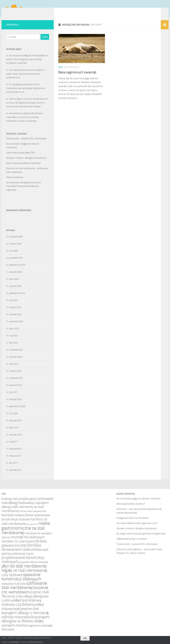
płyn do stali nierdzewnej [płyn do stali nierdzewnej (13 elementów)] (24, 566)
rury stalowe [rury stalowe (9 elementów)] (12, 575)
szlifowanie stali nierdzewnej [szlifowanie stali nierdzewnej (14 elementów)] (24, 585)
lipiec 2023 (14, 329)
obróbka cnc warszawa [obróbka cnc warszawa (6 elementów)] (18, 541)
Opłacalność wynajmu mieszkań (132, 539)
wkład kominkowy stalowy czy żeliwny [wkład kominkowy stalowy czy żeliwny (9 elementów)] (21, 602)
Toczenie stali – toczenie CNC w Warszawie (137, 544)
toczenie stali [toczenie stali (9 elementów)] (38, 592)
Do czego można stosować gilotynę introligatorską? (141, 534)
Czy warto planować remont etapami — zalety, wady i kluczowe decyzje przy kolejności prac (27, 74)
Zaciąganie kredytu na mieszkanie (132, 518)
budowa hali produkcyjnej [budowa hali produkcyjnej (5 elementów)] (18, 499)
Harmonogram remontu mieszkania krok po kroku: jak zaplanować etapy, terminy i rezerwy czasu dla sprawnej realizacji (27, 103)
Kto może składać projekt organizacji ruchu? (137, 523)
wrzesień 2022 (16, 350)
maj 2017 (13, 442)
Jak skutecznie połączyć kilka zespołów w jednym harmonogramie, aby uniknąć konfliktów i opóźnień (27, 59)
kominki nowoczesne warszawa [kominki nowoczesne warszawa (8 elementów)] (26, 515)
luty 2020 (13, 413)
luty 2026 (13, 251)
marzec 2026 (15, 244)
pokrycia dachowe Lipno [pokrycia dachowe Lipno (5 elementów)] (17, 554)
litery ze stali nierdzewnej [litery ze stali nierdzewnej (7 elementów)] (24, 521)
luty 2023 (13, 343)
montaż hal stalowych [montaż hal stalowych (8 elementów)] (28, 537)
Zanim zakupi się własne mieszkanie (23, 163)
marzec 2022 (15, 371)
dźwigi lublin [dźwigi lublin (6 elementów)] (10, 507)
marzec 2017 (15, 456)
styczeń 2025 (15, 286)
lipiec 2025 (14, 279)
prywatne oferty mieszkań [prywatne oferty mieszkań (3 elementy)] (33, 562)
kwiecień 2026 (16, 237)
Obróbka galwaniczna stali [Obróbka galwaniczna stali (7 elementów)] (24, 543)
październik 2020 (17, 406)
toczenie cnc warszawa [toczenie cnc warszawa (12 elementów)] (25, 590)
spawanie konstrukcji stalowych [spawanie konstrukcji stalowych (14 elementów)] (21, 577)
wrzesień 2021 (16, 378)
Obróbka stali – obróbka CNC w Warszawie (26, 139)
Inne (61, 67)
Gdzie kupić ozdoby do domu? (131, 504)
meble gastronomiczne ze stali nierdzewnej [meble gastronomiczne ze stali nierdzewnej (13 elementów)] (26, 528)
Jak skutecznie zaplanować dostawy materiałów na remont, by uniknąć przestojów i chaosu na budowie (24, 117)
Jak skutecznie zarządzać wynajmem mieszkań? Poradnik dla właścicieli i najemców (24, 186)
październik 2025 (17, 265)
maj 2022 (13, 364)
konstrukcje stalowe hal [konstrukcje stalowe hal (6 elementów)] (18, 519)
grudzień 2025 (16, 258)
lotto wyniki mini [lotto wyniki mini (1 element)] (32, 524)
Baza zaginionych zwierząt (77, 72)
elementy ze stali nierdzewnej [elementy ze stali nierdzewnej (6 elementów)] (23, 509)
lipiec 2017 (14, 428)
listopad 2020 (15, 399)
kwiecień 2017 (16, 449)
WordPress (15, 642)
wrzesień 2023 (16, 321)
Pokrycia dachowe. (15, 177)
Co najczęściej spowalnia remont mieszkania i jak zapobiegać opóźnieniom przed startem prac (26, 88)
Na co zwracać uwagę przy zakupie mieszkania (138, 499)
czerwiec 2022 (16, 357)
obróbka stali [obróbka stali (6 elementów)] (39, 550)
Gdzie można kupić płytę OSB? (21, 153)
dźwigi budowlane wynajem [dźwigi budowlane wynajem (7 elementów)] (28, 503)
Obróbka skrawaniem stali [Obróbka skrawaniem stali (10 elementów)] (21, 547)
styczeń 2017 (15, 470)
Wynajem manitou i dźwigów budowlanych (26, 158)
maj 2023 (13, 336)
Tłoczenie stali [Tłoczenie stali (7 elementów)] (12, 596)
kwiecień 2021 (16, 385)
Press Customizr (36, 642)
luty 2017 (13, 463)
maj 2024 (13, 300)
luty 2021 (13, 392)
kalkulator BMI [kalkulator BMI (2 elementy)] (40, 511)
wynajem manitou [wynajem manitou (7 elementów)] (15, 625)
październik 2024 (17, 293)
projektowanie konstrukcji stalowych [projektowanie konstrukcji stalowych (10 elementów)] (23, 560)
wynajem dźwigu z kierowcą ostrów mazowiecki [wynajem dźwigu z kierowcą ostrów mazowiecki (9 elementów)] (25, 615)
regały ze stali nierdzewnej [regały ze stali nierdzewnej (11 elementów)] (24, 570)
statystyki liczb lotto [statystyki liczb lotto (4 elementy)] (14, 584)
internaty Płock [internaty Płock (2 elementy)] (26, 511)
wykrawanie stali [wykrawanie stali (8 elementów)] (26, 609)
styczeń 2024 (15, 314)
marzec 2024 (15, 307)
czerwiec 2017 (16, 435)
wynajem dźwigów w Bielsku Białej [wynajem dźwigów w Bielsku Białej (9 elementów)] (26, 619)
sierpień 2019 (15, 420)
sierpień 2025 (15, 272)
